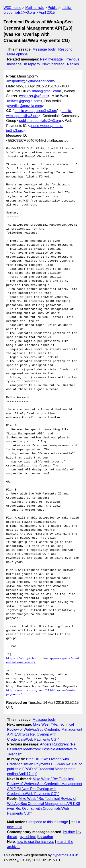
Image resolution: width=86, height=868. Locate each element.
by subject (28, 837)
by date (69, 832)
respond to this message (49, 822)
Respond (65, 49)
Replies (73, 64)
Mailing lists (34, 8)
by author (46, 837)
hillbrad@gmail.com (44, 91)
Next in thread (53, 64)
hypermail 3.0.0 (65, 855)
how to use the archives (35, 842)
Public (53, 8)
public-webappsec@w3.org (36, 111)
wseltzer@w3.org (34, 96)
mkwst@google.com (24, 101)
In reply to (32, 64)
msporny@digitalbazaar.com (31, 81)
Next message (51, 59)
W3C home (12, 8)
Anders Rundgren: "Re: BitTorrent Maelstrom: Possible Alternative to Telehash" (42, 749)
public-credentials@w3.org (40, 121)
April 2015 (47, 12)
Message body (44, 49)
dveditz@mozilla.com (25, 106)
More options (17, 54)
